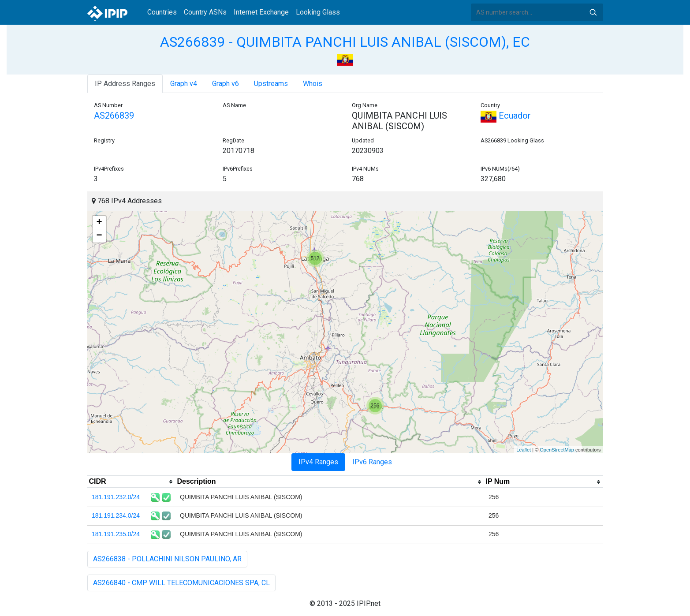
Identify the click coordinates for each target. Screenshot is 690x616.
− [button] (99, 236)
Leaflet (524, 450)
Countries (162, 12)
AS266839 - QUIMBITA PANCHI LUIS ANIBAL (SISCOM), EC (345, 42)
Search (593, 12)
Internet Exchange (261, 12)
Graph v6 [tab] (226, 84)
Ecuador (506, 116)
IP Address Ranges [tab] (125, 84)
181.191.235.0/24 (116, 534)
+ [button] (99, 223)
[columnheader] (131, 482)
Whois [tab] (313, 84)
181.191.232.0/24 (116, 497)
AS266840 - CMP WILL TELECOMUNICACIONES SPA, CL (181, 583)
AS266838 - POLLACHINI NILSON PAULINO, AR (167, 559)
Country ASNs (205, 12)
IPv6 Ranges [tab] (372, 462)
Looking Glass (318, 12)
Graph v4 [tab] (184, 84)
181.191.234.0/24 (116, 515)
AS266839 (114, 116)
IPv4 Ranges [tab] (318, 462)
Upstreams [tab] (271, 84)
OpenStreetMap (557, 450)
